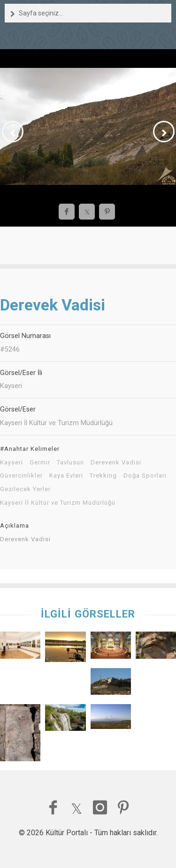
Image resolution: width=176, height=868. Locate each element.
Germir (40, 463)
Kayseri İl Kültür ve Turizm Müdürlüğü (58, 503)
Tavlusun (70, 463)
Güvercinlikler (21, 476)
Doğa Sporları (145, 476)
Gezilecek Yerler (25, 489)
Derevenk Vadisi (116, 463)
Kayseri (11, 463)
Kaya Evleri (66, 476)
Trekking (103, 476)
